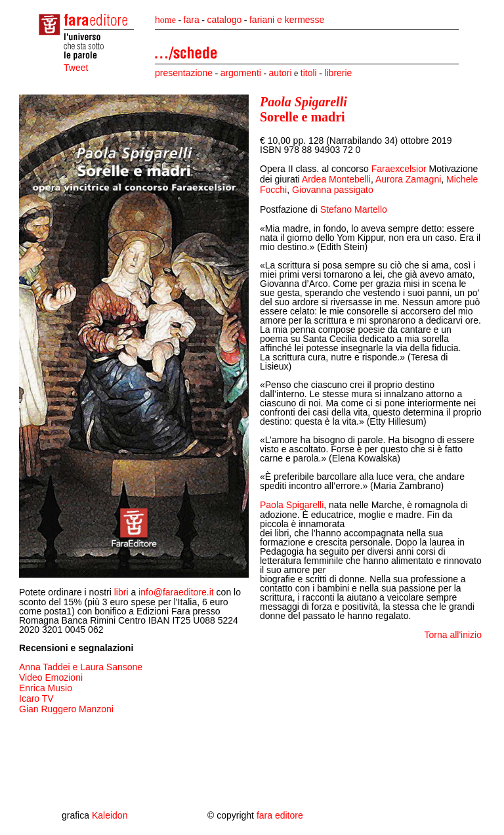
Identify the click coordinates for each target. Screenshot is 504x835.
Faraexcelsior (400, 169)
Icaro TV (36, 698)
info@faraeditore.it (176, 592)
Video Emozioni (51, 677)
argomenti (241, 73)
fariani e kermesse (287, 20)
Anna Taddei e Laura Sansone (81, 667)
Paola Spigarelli (292, 505)
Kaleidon (110, 815)
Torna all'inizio (453, 635)
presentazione (184, 73)
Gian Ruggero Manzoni (66, 709)
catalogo (224, 20)
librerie (338, 73)
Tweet (76, 68)
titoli (309, 73)
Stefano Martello (354, 209)
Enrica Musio (46, 688)
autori (281, 73)
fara (192, 20)
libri (121, 592)
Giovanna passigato (333, 190)
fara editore (280, 815)
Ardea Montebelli (336, 179)
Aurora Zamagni (408, 179)
